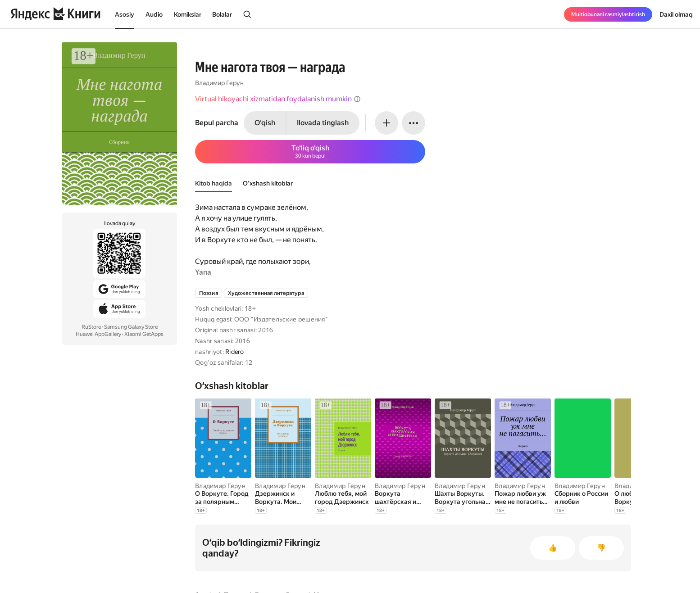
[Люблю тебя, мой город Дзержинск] (343, 498)
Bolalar (222, 14)
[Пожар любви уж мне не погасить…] (523, 498)
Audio (154, 14)
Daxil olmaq (676, 14)
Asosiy (125, 14)
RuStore (91, 327)
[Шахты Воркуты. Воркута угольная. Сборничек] (463, 498)
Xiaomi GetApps (144, 334)
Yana (203, 272)
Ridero (235, 352)
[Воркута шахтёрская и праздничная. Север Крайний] (403, 498)
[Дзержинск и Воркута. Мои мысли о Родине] (283, 498)
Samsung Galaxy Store (131, 327)
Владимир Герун (219, 83)
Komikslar (188, 14)
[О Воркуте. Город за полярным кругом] (223, 498)
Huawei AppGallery (98, 334)
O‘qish (265, 123)
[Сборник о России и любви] (583, 498)
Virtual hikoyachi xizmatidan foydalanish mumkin (278, 99)
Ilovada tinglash (323, 123)
